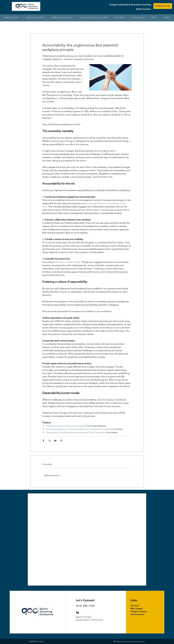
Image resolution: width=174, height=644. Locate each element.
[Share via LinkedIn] (55, 440)
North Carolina (143, 9)
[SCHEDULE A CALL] (163, 6)
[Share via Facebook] (43, 440)
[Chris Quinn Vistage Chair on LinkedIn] (78, 612)
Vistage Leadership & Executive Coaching (130, 5)
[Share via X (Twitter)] (49, 440)
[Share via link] (61, 440)
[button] (62, 18)
